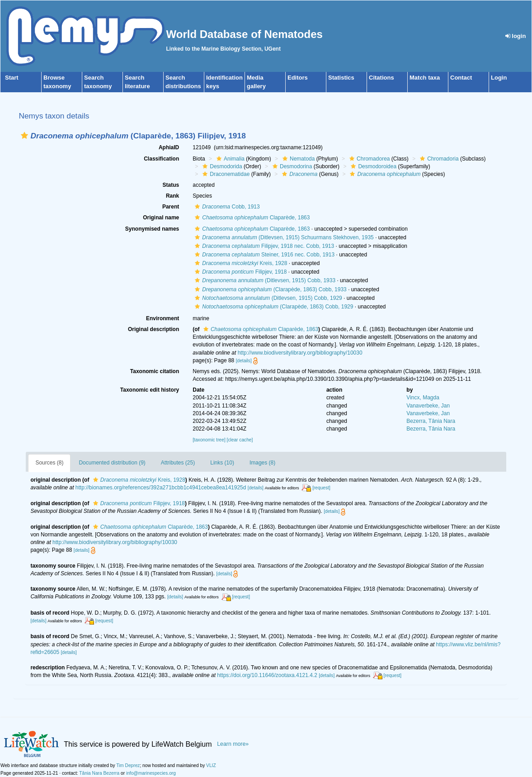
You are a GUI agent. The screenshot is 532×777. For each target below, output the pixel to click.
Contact (461, 78)
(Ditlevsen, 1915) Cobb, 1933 (264, 280)
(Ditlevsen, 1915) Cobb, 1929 (267, 298)
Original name (161, 218)
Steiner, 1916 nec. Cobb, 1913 (264, 255)
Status (171, 185)
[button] (24, 135)
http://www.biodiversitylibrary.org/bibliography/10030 (300, 353)
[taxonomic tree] (209, 440)
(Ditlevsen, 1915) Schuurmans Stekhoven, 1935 (283, 237)
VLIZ (211, 765)
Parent (171, 207)
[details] (244, 361)
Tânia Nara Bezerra (99, 773)
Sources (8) (49, 463)
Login (499, 78)
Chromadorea (368, 159)
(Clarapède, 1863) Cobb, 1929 (273, 307)
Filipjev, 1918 (240, 272)
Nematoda (297, 159)
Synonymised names (152, 229)
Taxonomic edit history (150, 390)
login (516, 36)
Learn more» (233, 744)
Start (12, 78)
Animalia (229, 159)
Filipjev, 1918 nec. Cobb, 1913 (263, 246)
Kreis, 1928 (240, 263)
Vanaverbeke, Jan (428, 406)
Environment (162, 318)
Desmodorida (221, 166)
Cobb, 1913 (226, 207)
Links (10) (222, 463)
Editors (298, 78)
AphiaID (169, 147)
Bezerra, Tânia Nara (431, 421)
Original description (153, 329)
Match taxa (425, 78)
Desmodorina (291, 166)
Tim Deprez (128, 765)
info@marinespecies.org (151, 773)
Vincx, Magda (423, 398)
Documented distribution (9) (112, 463)
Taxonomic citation (155, 371)
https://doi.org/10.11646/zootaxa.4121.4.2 (267, 675)
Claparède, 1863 (251, 218)
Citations (381, 78)
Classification (161, 159)
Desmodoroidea (372, 166)
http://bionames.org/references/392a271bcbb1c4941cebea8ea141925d (161, 488)
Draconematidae (225, 174)
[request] (321, 488)
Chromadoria (438, 159)
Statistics (341, 78)
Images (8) (262, 463)
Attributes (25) (178, 463)
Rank (172, 196)
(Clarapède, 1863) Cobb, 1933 (270, 289)
